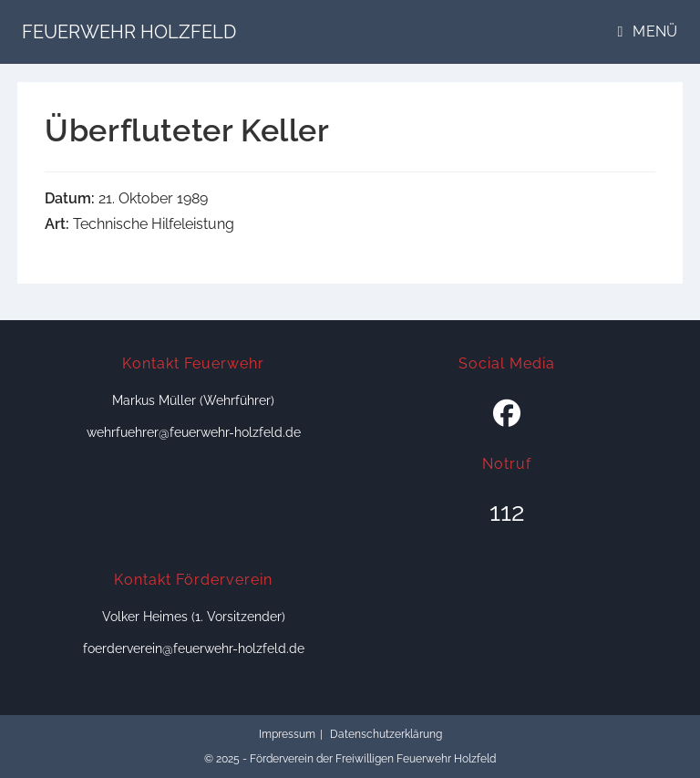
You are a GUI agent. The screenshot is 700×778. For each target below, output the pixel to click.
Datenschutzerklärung (386, 734)
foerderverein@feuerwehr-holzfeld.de (194, 648)
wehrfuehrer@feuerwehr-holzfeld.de (194, 432)
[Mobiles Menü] (648, 31)
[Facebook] (507, 414)
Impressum (287, 734)
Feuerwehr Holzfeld (129, 32)
